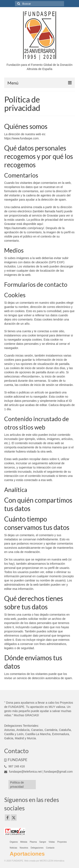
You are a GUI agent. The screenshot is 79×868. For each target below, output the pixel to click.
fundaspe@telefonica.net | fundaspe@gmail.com (38, 772)
